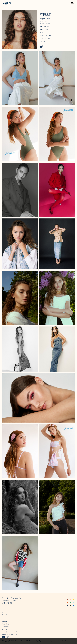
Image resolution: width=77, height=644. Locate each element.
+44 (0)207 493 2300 (10, 634)
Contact (5, 627)
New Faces (6, 615)
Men (4, 612)
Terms (5, 629)
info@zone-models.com (12, 632)
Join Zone (6, 624)
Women (5, 610)
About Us (6, 622)
